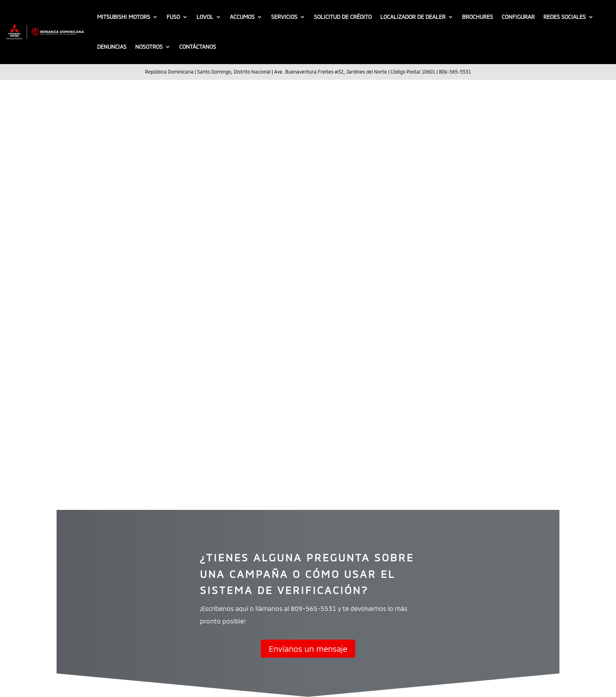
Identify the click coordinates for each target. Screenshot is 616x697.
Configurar (518, 17)
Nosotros (149, 47)
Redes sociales (565, 17)
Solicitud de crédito (343, 17)
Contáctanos (198, 47)
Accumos (242, 17)
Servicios (284, 17)
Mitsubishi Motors (124, 17)
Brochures (478, 17)
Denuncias (112, 47)
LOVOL (205, 17)
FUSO (173, 17)
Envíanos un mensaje (308, 649)
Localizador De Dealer (413, 17)
